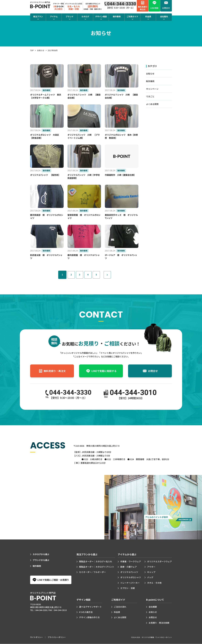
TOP (32, 50)
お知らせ (41, 50)
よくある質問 (152, 104)
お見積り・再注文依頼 (159, 623)
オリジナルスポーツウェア (159, 562)
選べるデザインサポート (90, 607)
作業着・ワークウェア (131, 562)
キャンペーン (152, 89)
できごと (150, 96)
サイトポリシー (36, 637)
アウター (151, 567)
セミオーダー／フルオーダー (92, 573)
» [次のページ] (110, 275)
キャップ (151, 573)
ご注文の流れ (120, 607)
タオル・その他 (154, 583)
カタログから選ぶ (41, 555)
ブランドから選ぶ (41, 561)
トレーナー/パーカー (130, 583)
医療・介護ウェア (129, 567)
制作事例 (150, 81)
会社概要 (153, 607)
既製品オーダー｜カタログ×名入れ (96, 562)
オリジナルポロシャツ (131, 578)
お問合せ (153, 618)
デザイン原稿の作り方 (89, 618)
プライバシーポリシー (57, 637)
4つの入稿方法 (86, 612)
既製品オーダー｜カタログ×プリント (97, 567)
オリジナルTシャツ (129, 573)
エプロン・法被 (128, 588)
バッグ (150, 578)
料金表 (117, 612)
